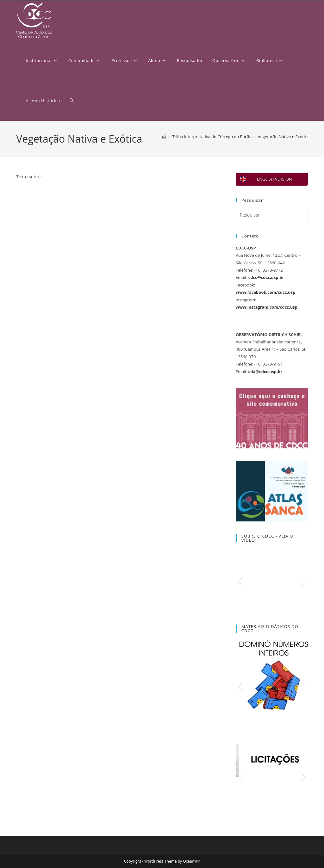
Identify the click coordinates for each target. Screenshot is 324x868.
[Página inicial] (164, 137)
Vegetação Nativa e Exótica (283, 137)
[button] (240, 580)
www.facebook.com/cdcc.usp (266, 292)
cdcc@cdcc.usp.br (266, 277)
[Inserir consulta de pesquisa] (272, 215)
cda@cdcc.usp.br (265, 372)
